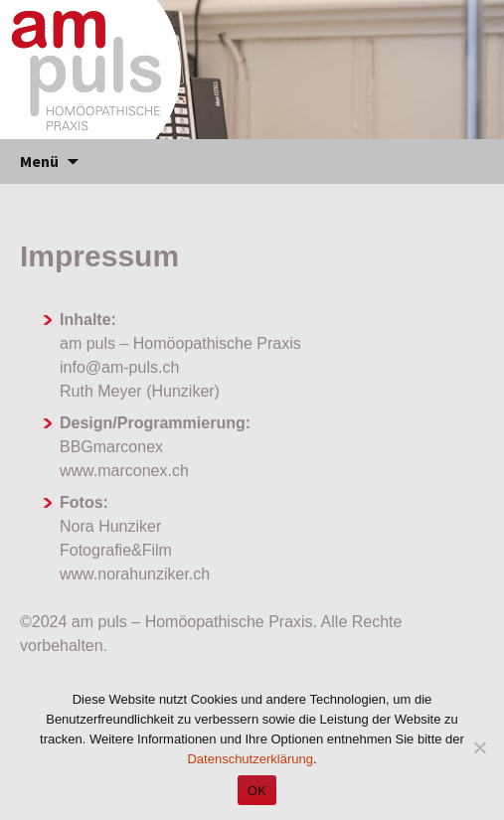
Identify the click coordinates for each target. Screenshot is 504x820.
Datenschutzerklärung (250, 759)
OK (257, 791)
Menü (39, 161)
